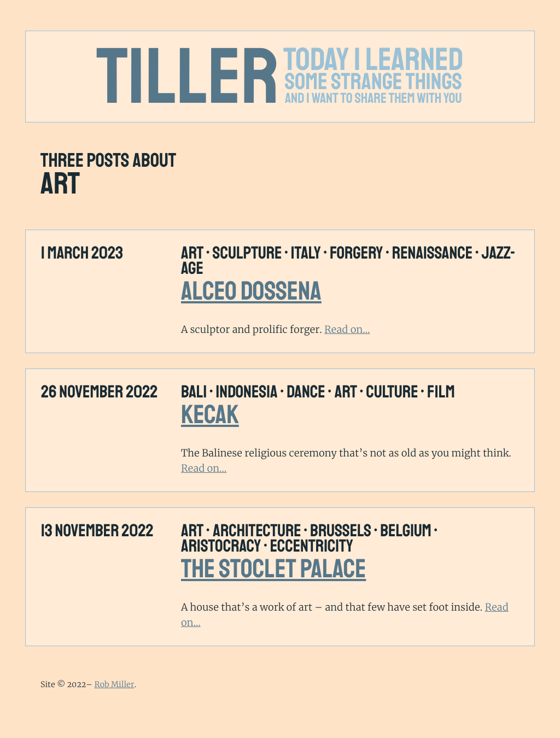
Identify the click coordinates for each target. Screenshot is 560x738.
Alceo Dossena (251, 291)
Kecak (210, 415)
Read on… (347, 329)
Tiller (188, 78)
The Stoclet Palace (273, 569)
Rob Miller (114, 684)
